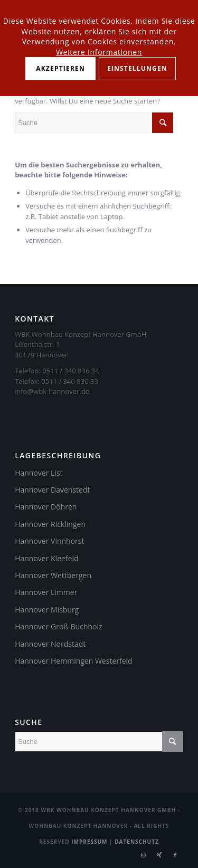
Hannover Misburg (47, 610)
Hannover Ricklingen (50, 524)
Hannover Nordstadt (50, 644)
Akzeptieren (60, 68)
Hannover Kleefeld (46, 558)
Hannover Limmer (46, 592)
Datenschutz (137, 842)
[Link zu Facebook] (175, 855)
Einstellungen (137, 68)
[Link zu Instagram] (144, 855)
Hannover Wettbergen (53, 575)
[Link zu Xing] (159, 855)
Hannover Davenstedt (52, 490)
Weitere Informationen (99, 52)
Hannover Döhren (46, 507)
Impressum (89, 842)
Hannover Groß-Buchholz (58, 626)
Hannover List (39, 473)
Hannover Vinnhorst (49, 541)
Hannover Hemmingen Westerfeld (74, 661)
